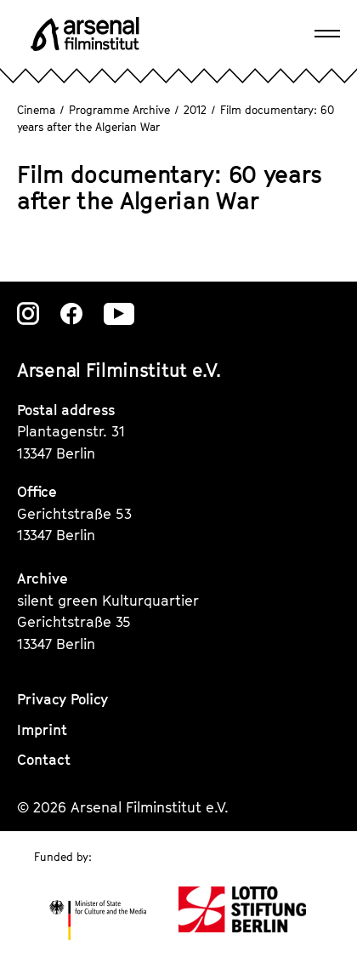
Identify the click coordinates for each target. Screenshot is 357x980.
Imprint (42, 730)
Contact (44, 760)
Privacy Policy (62, 699)
